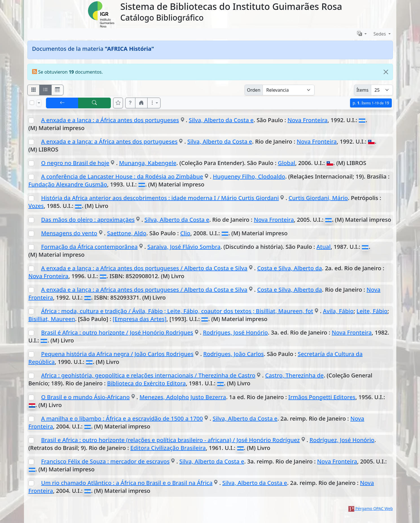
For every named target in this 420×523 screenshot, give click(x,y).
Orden (254, 90)
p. (371, 103)
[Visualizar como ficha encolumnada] (45, 90)
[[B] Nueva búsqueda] (94, 103)
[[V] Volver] (62, 103)
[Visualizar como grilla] (58, 90)
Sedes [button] (380, 34)
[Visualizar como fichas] (34, 90)
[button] (130, 103)
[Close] (386, 72)
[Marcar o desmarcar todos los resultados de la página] (32, 103)
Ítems (363, 90)
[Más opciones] (154, 103)
